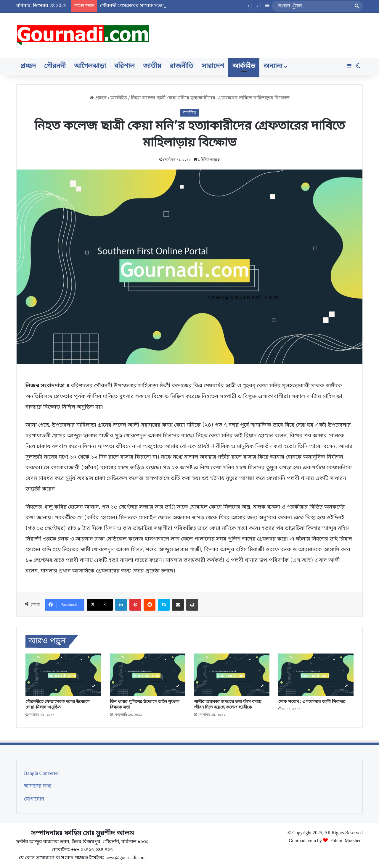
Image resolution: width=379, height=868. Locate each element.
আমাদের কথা (38, 786)
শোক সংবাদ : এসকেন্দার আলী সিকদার (312, 702)
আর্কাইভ (244, 66)
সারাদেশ (213, 66)
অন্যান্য (273, 66)
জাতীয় (152, 66)
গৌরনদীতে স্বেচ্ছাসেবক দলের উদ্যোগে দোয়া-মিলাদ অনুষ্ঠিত (57, 705)
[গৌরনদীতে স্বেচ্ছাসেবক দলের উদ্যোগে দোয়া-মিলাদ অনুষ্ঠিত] (63, 675)
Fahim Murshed (346, 840)
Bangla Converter (42, 774)
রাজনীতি (182, 66)
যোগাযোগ (34, 799)
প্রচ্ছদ (28, 66)
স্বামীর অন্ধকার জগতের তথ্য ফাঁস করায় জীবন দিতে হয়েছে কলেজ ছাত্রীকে (228, 705)
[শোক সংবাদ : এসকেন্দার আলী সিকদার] (316, 675)
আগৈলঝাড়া (90, 66)
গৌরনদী (55, 66)
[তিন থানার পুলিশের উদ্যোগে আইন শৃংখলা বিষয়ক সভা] (148, 675)
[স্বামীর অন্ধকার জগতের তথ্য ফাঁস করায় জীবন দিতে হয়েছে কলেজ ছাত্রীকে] (232, 675)
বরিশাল (125, 66)
